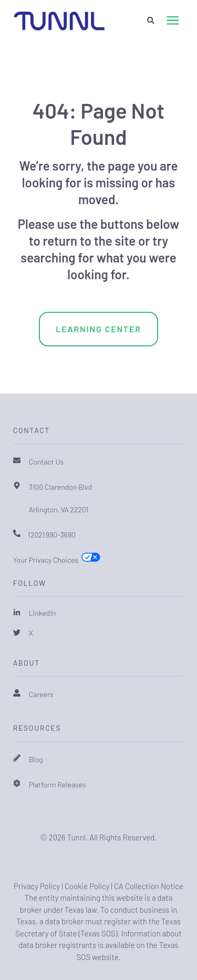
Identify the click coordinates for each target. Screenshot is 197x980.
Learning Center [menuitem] (98, 329)
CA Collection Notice (149, 886)
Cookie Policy (87, 886)
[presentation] (173, 21)
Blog (36, 759)
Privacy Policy (37, 886)
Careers (41, 694)
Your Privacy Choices (46, 560)
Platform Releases (58, 784)
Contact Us (46, 462)
